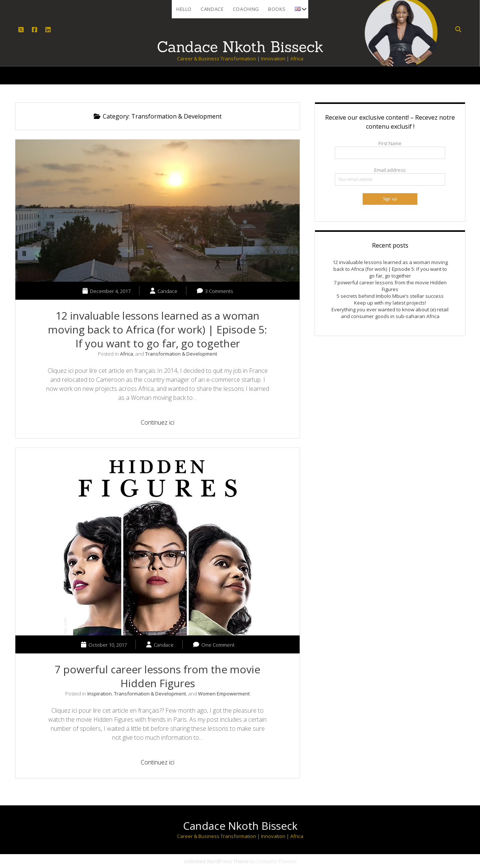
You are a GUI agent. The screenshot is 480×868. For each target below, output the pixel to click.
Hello (184, 9)
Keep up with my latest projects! (390, 303)
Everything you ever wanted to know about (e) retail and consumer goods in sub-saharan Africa (390, 313)
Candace (212, 9)
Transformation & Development (181, 354)
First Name (390, 143)
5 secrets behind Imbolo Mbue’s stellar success (390, 296)
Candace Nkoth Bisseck (240, 826)
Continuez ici (162, 423)
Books (277, 9)
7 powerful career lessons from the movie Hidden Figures (157, 676)
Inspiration (100, 694)
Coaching (246, 9)
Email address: (390, 170)
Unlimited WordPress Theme (217, 861)
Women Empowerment (224, 694)
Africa (127, 354)
